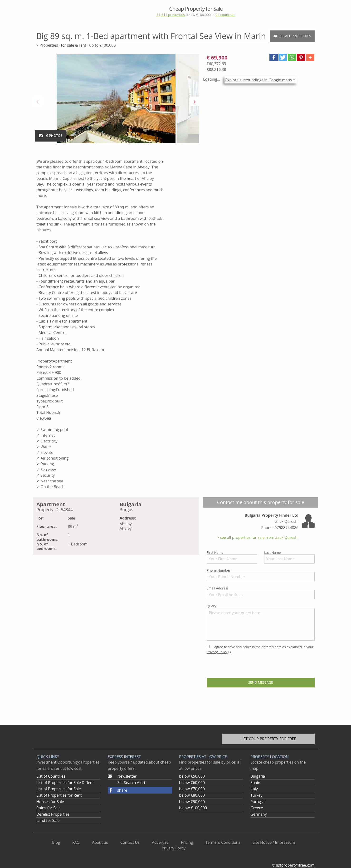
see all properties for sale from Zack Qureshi (259, 537)
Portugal (258, 802)
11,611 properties (171, 15)
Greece (257, 808)
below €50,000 (192, 776)
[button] (274, 57)
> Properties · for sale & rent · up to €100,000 (76, 45)
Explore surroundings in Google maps (258, 80)
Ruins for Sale (49, 808)
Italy (254, 789)
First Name (232, 557)
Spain (255, 783)
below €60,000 (192, 783)
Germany (259, 814)
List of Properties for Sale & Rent (65, 783)
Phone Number (261, 575)
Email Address (261, 593)
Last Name (289, 557)
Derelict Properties (53, 814)
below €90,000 (192, 802)
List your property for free (268, 739)
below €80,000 (192, 795)
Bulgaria (258, 776)
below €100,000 (193, 808)
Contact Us (130, 842)
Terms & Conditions (223, 842)
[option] (116, 101)
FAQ (76, 842)
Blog (56, 842)
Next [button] (195, 101)
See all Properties (292, 36)
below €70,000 (192, 789)
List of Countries (51, 776)
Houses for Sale (50, 802)
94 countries (225, 15)
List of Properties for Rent (59, 795)
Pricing (187, 842)
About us (100, 842)
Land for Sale (48, 820)
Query (261, 622)
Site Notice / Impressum (274, 842)
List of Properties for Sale (59, 789)
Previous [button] (38, 101)
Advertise (160, 842)
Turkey (256, 795)
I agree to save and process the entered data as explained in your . (260, 649)
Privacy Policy (217, 652)
